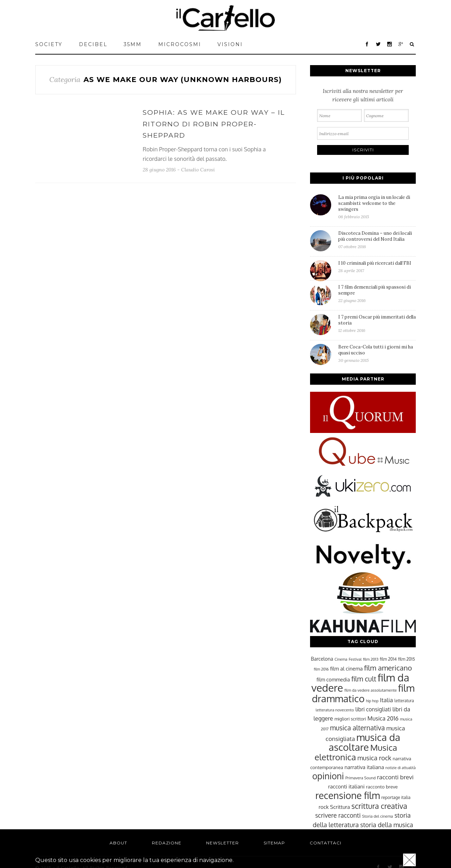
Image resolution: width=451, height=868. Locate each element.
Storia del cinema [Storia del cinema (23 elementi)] (378, 816)
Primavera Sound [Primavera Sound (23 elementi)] (360, 778)
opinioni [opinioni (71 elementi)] (328, 776)
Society (49, 44)
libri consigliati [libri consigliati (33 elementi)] (373, 709)
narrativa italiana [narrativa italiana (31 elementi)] (364, 767)
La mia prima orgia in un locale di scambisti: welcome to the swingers (377, 207)
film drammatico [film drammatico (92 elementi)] (363, 693)
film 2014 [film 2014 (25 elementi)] (388, 659)
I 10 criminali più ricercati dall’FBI (377, 267)
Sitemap (274, 843)
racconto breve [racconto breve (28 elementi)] (382, 787)
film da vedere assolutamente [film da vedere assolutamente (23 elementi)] (371, 690)
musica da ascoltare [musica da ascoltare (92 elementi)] (364, 742)
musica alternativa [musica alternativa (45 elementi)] (358, 728)
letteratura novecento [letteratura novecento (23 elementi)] (335, 710)
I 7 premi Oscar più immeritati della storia (377, 323)
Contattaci (326, 843)
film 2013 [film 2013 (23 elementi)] (371, 659)
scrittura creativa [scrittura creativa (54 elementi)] (379, 806)
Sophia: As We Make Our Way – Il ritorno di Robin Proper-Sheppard (214, 124)
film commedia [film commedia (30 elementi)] (333, 679)
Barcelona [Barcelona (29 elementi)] (322, 659)
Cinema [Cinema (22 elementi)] (341, 659)
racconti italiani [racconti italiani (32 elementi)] (346, 786)
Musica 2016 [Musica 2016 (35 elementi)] (383, 718)
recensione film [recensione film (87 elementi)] (348, 795)
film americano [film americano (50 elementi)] (388, 668)
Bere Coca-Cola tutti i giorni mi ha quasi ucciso (377, 353)
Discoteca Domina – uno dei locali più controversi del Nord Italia (377, 240)
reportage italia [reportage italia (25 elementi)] (396, 797)
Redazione (167, 843)
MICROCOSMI (180, 44)
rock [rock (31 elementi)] (324, 807)
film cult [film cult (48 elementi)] (364, 679)
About (118, 843)
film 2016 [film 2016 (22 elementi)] (321, 669)
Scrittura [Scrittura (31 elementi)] (340, 807)
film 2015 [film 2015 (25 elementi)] (407, 659)
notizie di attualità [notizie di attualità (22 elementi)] (401, 768)
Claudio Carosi (198, 170)
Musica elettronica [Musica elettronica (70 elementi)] (356, 752)
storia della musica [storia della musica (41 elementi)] (387, 825)
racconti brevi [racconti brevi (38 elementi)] (395, 777)
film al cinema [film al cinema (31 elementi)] (346, 668)
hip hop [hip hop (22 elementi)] (372, 701)
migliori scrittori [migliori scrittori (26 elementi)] (350, 719)
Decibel (93, 44)
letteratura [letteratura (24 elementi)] (404, 701)
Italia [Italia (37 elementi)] (386, 700)
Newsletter (223, 843)
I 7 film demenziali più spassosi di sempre (377, 294)
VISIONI (230, 44)
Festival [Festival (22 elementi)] (355, 659)
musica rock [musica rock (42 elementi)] (374, 758)
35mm (133, 44)
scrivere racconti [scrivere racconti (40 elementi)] (338, 815)
